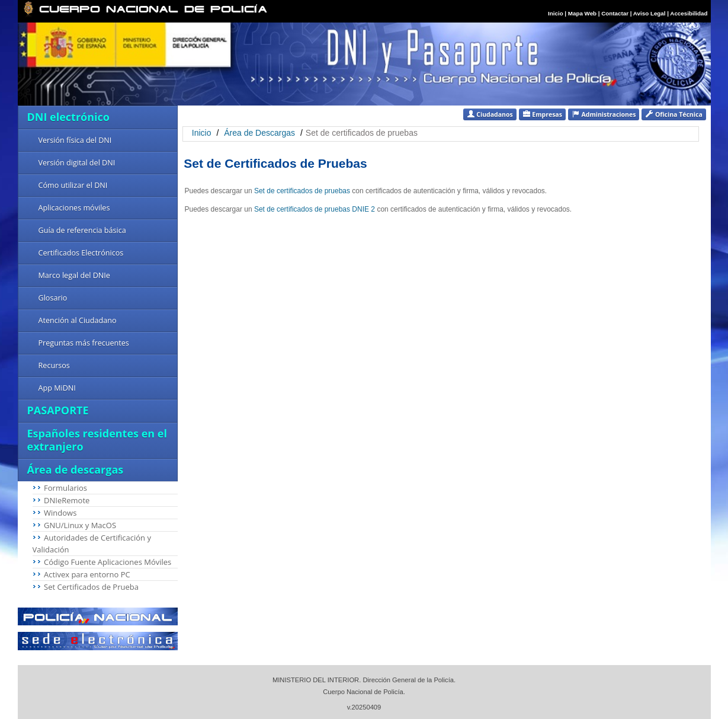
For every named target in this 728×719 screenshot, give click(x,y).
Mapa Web (582, 13)
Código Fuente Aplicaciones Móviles (108, 562)
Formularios (65, 488)
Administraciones (604, 114)
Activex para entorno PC (87, 574)
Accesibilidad (689, 13)
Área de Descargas (259, 133)
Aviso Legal (650, 13)
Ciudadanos (490, 114)
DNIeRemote (67, 500)
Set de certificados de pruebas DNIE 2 (315, 209)
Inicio (556, 13)
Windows (60, 513)
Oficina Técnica (674, 114)
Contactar (615, 13)
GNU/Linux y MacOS (80, 525)
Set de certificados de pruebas (303, 191)
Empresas (542, 114)
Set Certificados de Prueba (91, 587)
